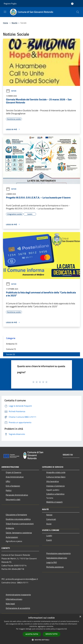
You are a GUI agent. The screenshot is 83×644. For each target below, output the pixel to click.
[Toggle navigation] (5, 12)
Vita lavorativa (53, 481)
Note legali (10, 604)
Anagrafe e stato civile (56, 472)
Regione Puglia (10, 4)
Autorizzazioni (12, 537)
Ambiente (10, 528)
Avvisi (49, 524)
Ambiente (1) (12, 344)
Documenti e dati (13, 499)
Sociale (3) (10, 354)
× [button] (80, 617)
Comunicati (51, 519)
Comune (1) (11, 349)
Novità (14, 23)
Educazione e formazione (16, 515)
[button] (42, 640)
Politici (9, 490)
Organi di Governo (13, 472)
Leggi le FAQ (52, 562)
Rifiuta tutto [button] (52, 634)
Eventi (49, 540)
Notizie (11, 91)
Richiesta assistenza (55, 567)
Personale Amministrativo (17, 495)
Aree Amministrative (15, 477)
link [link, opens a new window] (66, 629)
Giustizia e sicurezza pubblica (18, 519)
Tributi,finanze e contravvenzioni (20, 524)
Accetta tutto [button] (32, 634)
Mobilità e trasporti (54, 502)
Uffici (8, 481)
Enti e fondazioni (13, 486)
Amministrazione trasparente (18, 595)
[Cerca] (78, 12)
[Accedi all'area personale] (72, 4)
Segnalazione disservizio (57, 558)
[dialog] (41, 629)
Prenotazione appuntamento (58, 553)
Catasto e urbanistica (55, 494)
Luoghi (49, 536)
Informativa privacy (14, 599)
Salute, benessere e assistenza (19, 533)
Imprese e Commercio (55, 486)
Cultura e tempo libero (56, 477)
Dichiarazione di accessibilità (18, 608)
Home (6, 23)
